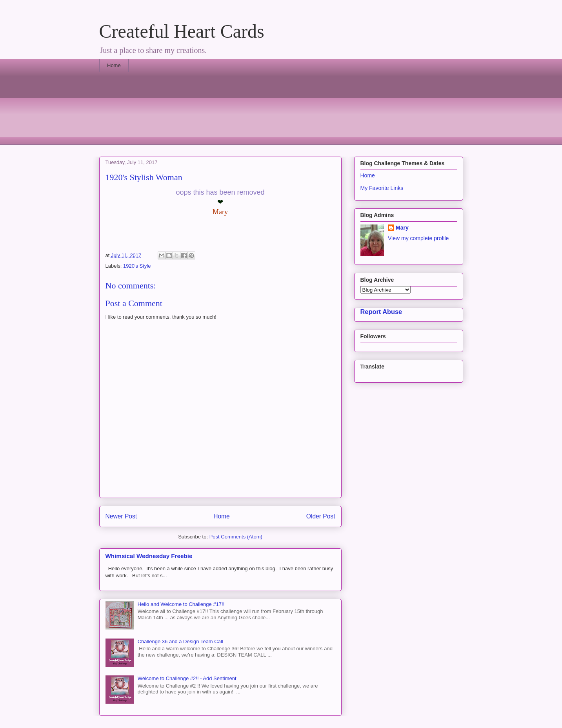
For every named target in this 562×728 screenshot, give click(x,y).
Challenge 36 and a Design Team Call (180, 641)
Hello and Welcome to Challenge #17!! (181, 604)
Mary (402, 228)
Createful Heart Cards (182, 31)
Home (114, 65)
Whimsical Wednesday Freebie (149, 556)
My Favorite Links (382, 188)
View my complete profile (418, 238)
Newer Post (121, 516)
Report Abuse (381, 312)
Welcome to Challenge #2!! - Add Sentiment (187, 678)
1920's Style (137, 266)
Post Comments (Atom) (236, 537)
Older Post (321, 516)
